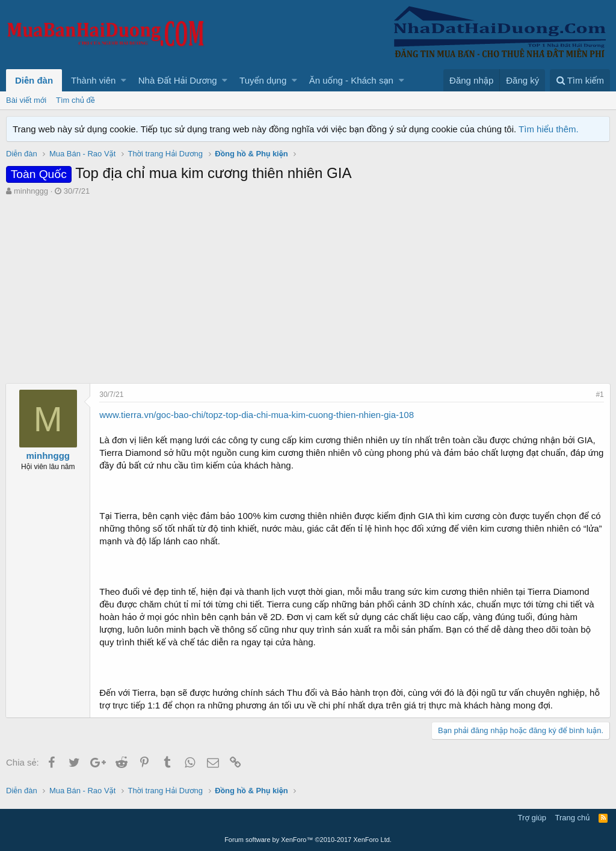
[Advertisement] (308, 287)
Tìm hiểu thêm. (549, 129)
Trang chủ (573, 818)
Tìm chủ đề (75, 100)
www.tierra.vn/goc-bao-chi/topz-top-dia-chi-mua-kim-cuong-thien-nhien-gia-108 (257, 415)
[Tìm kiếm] (580, 80)
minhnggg (31, 191)
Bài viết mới (26, 100)
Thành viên (93, 80)
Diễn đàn (34, 80)
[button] (124, 80)
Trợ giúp (532, 818)
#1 (599, 395)
